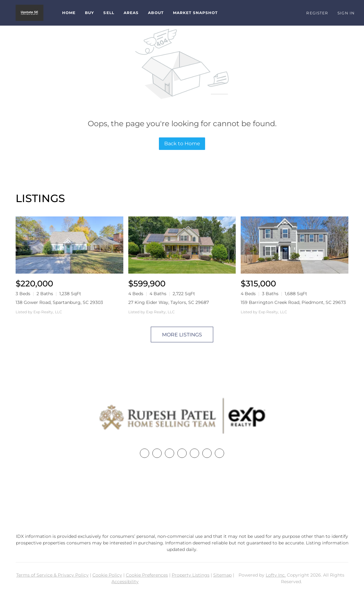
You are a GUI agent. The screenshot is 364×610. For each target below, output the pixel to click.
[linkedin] (157, 453)
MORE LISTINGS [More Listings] (182, 335)
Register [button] (317, 13)
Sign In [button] (346, 13)
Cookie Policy (107, 575)
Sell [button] (109, 13)
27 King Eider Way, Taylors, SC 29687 (169, 302)
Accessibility (125, 582)
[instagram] (194, 453)
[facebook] (145, 453)
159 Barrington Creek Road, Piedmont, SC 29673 (293, 302)
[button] (30, 13)
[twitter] (170, 453)
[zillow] (182, 453)
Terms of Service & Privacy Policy (52, 575)
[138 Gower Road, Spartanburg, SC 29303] (69, 245)
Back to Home (182, 144)
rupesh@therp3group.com (182, 508)
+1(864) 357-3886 (182, 496)
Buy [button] (89, 13)
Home (69, 13)
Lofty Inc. (276, 575)
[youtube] (207, 453)
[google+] (219, 453)
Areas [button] (131, 13)
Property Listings (191, 575)
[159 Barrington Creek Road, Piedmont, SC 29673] (295, 245)
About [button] (156, 13)
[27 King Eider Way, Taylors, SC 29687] (182, 245)
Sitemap (222, 575)
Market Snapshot (195, 13)
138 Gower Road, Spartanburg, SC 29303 (59, 302)
